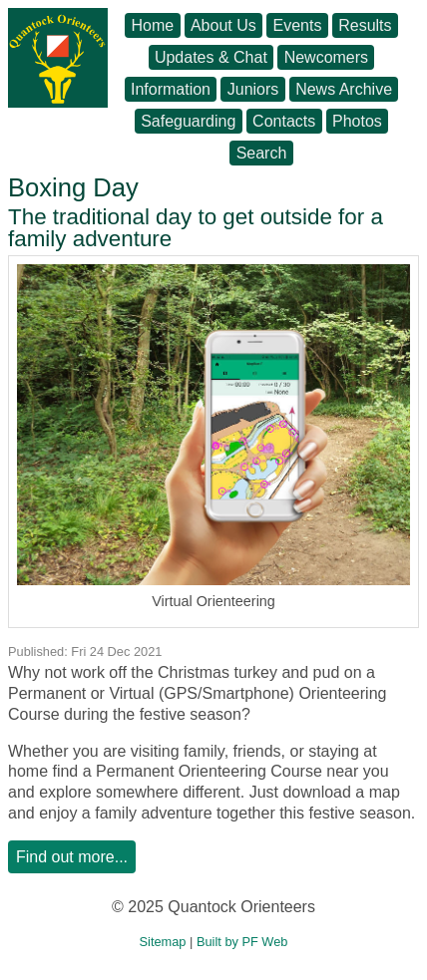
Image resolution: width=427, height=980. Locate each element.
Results (365, 25)
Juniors (253, 89)
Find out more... (72, 857)
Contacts (284, 121)
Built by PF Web (242, 942)
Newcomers (326, 57)
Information (171, 89)
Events (298, 25)
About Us (223, 25)
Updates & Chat (211, 57)
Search (262, 153)
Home (152, 25)
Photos (357, 121)
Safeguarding (188, 121)
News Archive (344, 89)
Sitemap (163, 942)
